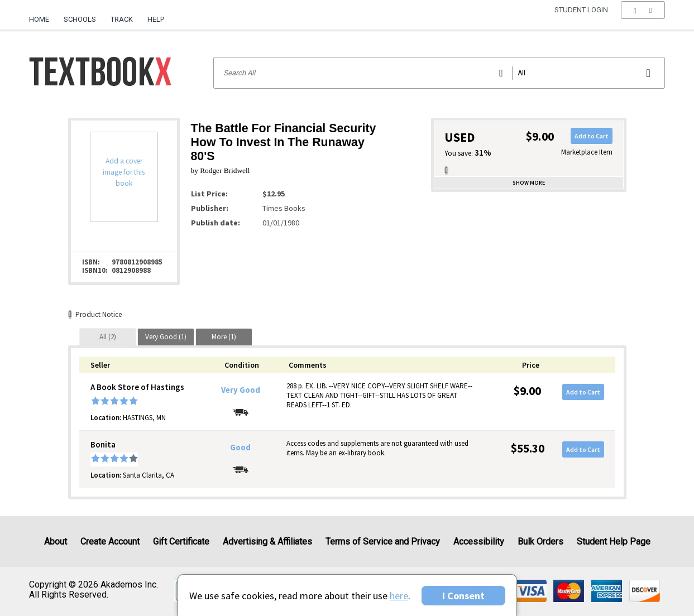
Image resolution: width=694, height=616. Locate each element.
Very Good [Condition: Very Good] (241, 390)
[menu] (643, 20)
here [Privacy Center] (399, 596)
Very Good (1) (166, 337)
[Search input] (439, 73)
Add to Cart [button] (592, 136)
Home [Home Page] (39, 19)
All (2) (108, 337)
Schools (80, 19)
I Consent (463, 596)
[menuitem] (43, 15)
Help (156, 19)
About (56, 542)
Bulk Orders (540, 542)
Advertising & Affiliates (267, 542)
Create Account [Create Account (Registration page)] (110, 542)
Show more (529, 183)
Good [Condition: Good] (240, 447)
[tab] (108, 337)
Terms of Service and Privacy (383, 542)
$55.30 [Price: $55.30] (528, 448)
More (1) (224, 337)
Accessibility (479, 542)
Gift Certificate (181, 542)
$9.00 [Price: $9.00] (527, 391)
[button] (643, 20)
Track (122, 19)
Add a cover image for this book (124, 172)
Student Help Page (614, 542)
